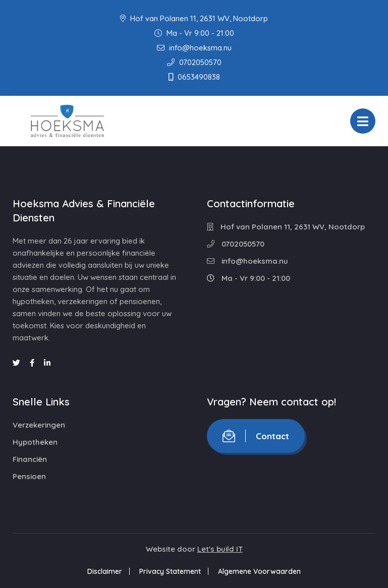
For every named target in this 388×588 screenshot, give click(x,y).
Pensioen (29, 476)
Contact (256, 436)
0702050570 (194, 62)
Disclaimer (105, 571)
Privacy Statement (170, 571)
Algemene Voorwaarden (259, 571)
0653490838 (194, 77)
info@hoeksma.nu (194, 48)
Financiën (30, 459)
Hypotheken (35, 442)
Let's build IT (220, 549)
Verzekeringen (39, 425)
